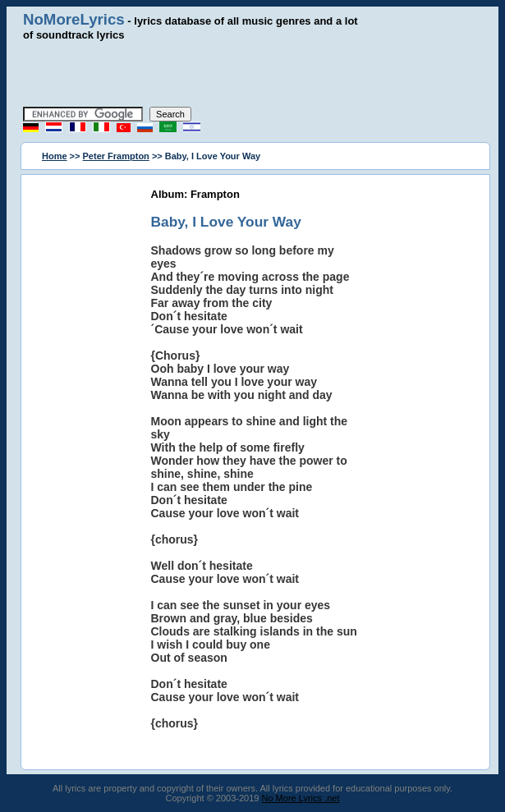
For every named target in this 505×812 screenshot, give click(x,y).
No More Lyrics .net (301, 798)
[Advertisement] (253, 74)
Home (55, 156)
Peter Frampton (116, 156)
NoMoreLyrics (74, 19)
